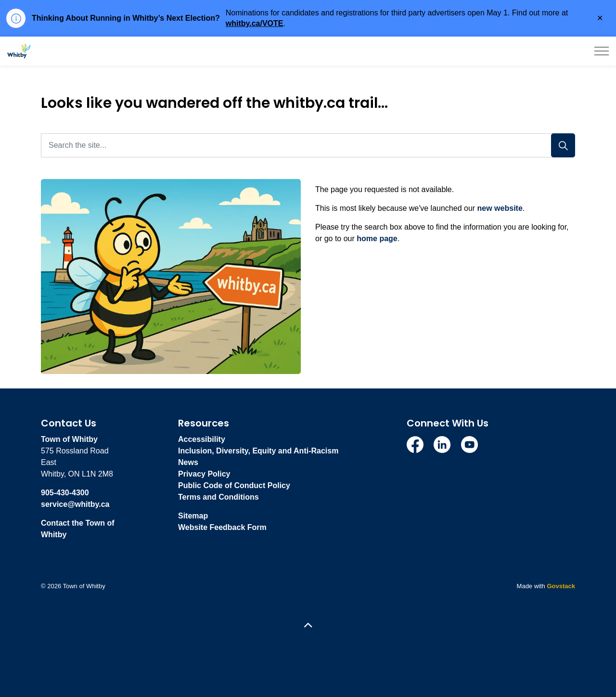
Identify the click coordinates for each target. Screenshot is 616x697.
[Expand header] (602, 51)
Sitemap (193, 516)
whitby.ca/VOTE (255, 23)
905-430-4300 (65, 493)
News (188, 462)
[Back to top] (308, 626)
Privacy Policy (204, 474)
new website (500, 208)
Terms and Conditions (218, 497)
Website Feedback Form (222, 527)
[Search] (563, 145)
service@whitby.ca (75, 504)
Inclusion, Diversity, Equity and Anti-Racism (258, 451)
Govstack (561, 586)
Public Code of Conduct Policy (234, 485)
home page (377, 239)
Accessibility (202, 439)
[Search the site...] (308, 145)
